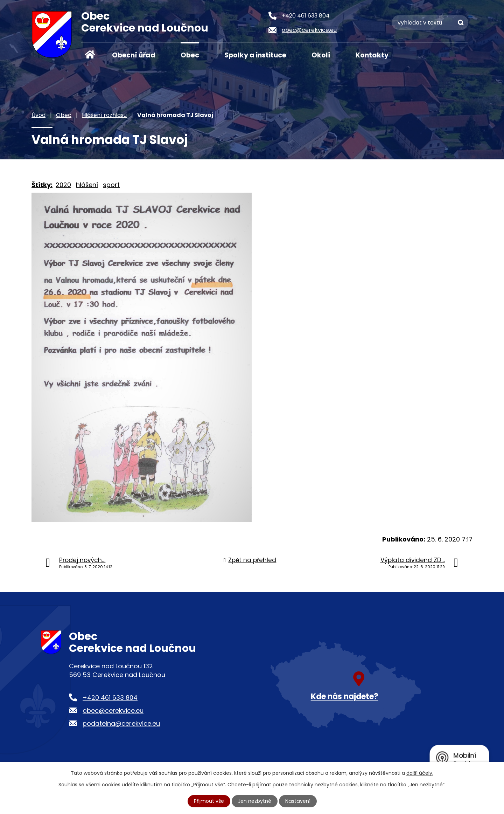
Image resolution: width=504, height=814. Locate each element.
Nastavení (298, 801)
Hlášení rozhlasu (104, 115)
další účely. (420, 773)
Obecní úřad (134, 55)
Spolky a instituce (255, 55)
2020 (63, 185)
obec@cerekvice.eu (113, 710)
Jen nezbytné (255, 801)
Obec (190, 55)
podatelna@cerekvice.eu (121, 723)
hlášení (87, 185)
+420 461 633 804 (110, 698)
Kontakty (372, 55)
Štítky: (42, 185)
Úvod (90, 55)
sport (111, 185)
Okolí (321, 55)
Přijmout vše (209, 801)
